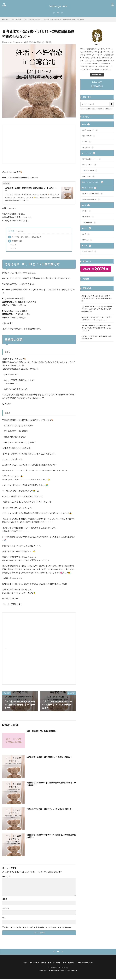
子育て (88, 215)
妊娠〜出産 (89, 221)
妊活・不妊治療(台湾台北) (33, 19)
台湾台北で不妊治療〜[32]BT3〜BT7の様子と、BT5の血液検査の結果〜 (50, 837)
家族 (87, 209)
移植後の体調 (15, 242)
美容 (87, 125)
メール (6, 909)
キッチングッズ (91, 257)
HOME (6, 19)
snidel (88, 109)
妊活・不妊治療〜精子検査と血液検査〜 (45, 731)
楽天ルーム (109, 109)
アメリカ (101, 109)
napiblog (65, 969)
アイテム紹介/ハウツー (93, 161)
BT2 (13, 249)
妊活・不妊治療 (17, 19)
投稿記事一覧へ (96, 75)
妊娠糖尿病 (91, 227)
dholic (94, 109)
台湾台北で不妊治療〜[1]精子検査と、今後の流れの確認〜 (50, 759)
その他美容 (89, 149)
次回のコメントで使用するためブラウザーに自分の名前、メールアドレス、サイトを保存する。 (38, 928)
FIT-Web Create (53, 972)
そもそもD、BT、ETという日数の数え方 (25, 238)
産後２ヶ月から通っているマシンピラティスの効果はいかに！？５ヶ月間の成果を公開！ (97, 304)
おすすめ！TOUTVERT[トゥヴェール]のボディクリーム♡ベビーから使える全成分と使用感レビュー (97, 314)
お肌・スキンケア (91, 131)
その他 (88, 251)
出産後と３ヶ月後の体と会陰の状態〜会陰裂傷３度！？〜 (97, 343)
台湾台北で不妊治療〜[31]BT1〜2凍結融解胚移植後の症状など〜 (64, 19)
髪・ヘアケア (90, 137)
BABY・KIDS (90, 179)
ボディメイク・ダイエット (95, 185)
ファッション (90, 155)
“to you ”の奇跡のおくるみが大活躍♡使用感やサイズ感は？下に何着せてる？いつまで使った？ (97, 333)
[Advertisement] (39, 144)
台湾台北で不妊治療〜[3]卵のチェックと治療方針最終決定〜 (50, 811)
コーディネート (91, 167)
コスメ (88, 143)
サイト (5, 919)
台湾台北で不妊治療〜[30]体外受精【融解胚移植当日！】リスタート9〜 (32, 190)
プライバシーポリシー (88, 964)
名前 (5, 900)
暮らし (88, 233)
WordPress (74, 972)
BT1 (13, 246)
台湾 (87, 239)
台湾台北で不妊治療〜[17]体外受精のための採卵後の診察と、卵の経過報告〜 (51, 785)
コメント (6, 877)
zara (83, 109)
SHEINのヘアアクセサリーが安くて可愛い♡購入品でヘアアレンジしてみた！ (96, 324)
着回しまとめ (92, 173)
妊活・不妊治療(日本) (93, 203)
